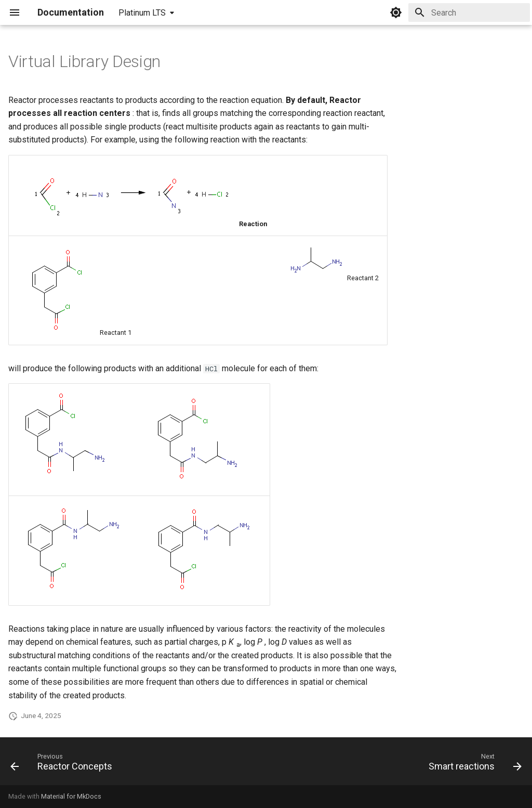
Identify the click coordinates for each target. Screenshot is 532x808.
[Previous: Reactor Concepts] (64, 764)
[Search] (469, 12)
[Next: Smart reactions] (473, 764)
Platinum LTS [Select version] (142, 13)
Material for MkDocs (71, 796)
